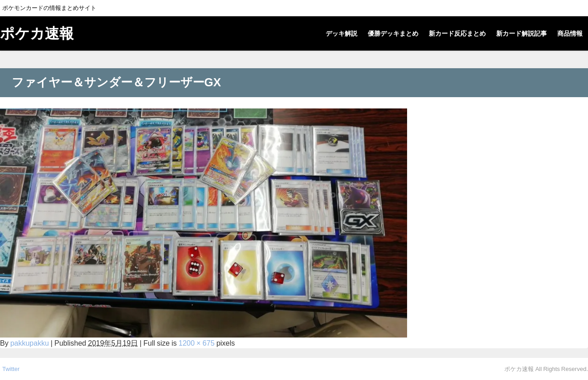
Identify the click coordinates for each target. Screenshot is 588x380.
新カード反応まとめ (457, 33)
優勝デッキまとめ (393, 33)
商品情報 (570, 33)
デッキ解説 (341, 33)
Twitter (11, 369)
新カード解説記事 (522, 33)
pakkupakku (30, 343)
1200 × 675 (197, 343)
